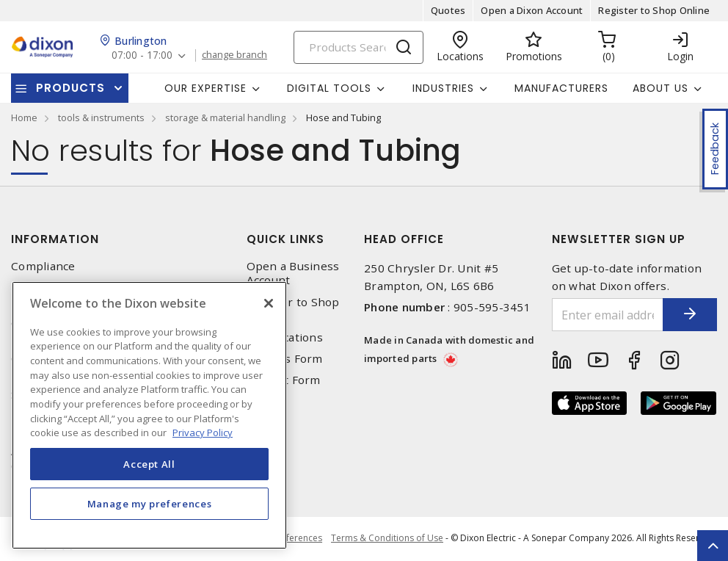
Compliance (43, 266)
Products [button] (70, 88)
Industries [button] (443, 88)
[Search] (358, 47)
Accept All (149, 464)
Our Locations (285, 337)
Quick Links (285, 239)
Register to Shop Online (654, 10)
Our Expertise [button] (205, 88)
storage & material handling (225, 117)
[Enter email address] (598, 315)
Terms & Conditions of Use (387, 539)
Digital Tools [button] (329, 88)
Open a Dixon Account (532, 10)
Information (55, 239)
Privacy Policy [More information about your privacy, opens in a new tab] (203, 432)
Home (24, 117)
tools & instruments (101, 117)
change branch (237, 55)
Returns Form (285, 359)
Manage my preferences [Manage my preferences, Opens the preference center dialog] (150, 504)
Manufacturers (561, 88)
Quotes (448, 10)
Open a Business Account (293, 273)
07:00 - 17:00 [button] (143, 55)
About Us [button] (660, 88)
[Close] (269, 303)
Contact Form (284, 380)
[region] (149, 415)
